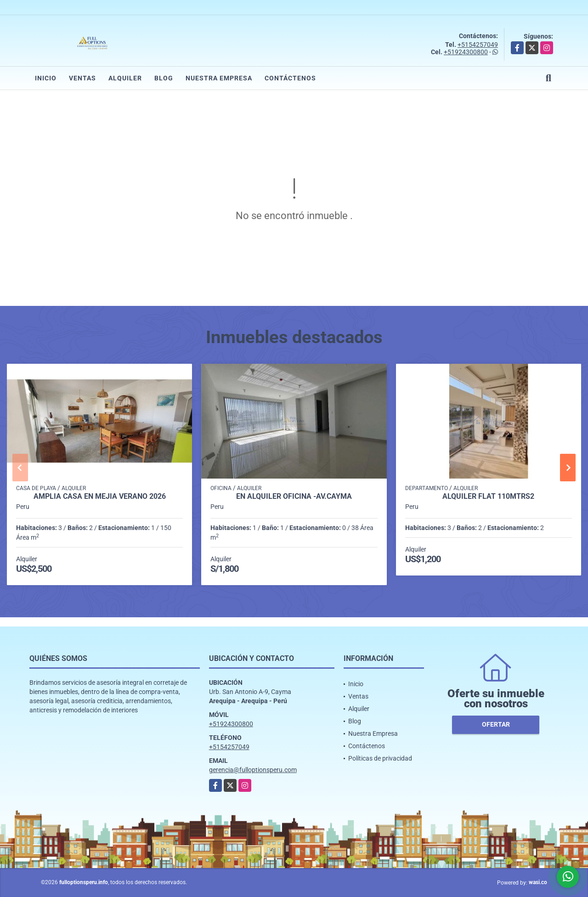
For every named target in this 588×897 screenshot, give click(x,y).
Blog (164, 78)
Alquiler (125, 78)
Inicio (46, 78)
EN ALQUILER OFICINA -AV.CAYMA (294, 496)
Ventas (82, 78)
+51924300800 (466, 52)
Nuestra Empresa (219, 78)
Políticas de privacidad (380, 758)
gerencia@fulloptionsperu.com (253, 770)
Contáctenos (290, 78)
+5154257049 (478, 45)
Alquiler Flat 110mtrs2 (488, 496)
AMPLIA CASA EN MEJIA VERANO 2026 (100, 496)
